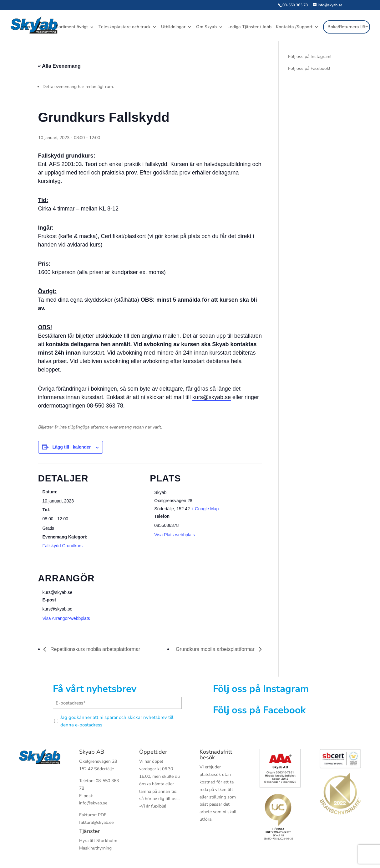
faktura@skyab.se (96, 822)
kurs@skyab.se (212, 397)
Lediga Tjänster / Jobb (249, 28)
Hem (25, 28)
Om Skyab (206, 28)
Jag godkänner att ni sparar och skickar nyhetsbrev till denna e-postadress (117, 721)
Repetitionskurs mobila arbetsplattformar (95, 649)
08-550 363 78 (295, 5)
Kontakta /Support (294, 28)
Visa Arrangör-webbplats (66, 618)
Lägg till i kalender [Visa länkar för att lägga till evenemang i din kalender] (71, 447)
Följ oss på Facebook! (309, 68)
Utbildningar (173, 28)
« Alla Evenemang (59, 66)
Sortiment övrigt (72, 28)
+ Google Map (205, 509)
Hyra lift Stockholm (98, 841)
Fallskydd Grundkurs (63, 546)
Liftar (40, 28)
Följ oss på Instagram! (310, 57)
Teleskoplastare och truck (124, 28)
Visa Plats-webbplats (175, 535)
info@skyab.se (93, 803)
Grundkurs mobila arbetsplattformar (216, 649)
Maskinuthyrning (95, 848)
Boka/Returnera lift (347, 27)
